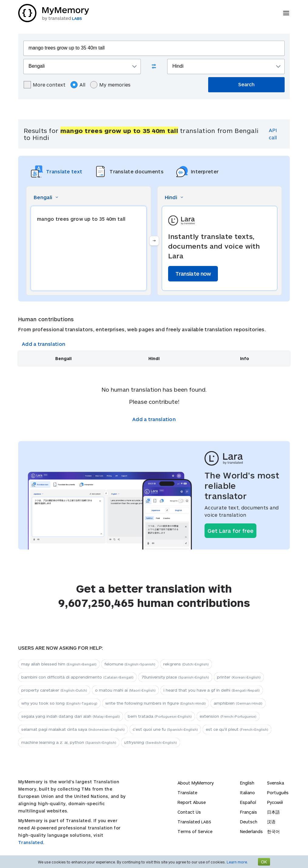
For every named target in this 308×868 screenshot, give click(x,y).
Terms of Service (195, 831)
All (78, 85)
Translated (194, 822)
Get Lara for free (230, 531)
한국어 (273, 831)
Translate (187, 793)
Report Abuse (192, 802)
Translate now (193, 274)
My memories (110, 85)
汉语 (271, 822)
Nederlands (251, 831)
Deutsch (249, 822)
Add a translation (44, 344)
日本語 (273, 812)
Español (248, 802)
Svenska (276, 783)
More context (45, 85)
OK (264, 862)
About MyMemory (196, 783)
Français (249, 812)
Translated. (31, 842)
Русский (275, 802)
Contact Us (189, 812)
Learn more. (237, 862)
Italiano (247, 793)
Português (278, 793)
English (247, 783)
